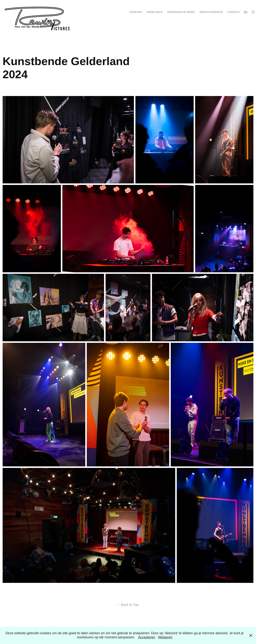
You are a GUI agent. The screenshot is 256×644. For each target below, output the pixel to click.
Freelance (155, 12)
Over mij (136, 12)
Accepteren (147, 637)
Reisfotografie (211, 12)
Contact (234, 12)
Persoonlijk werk (181, 12)
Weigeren (165, 637)
